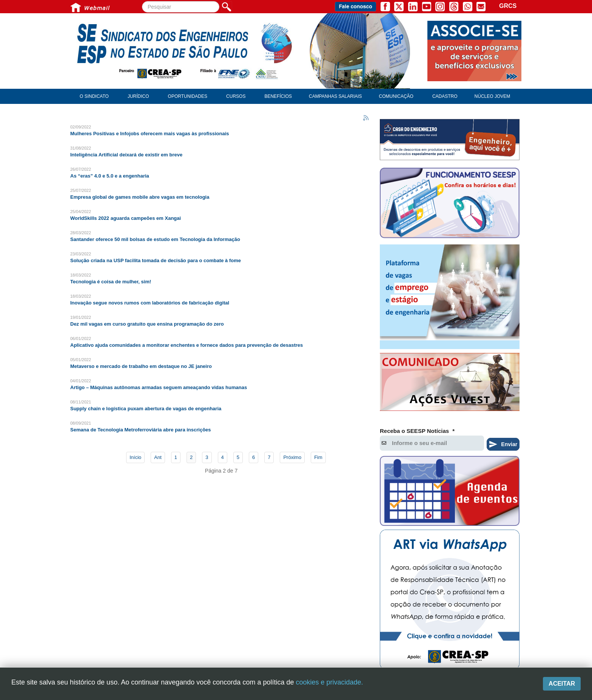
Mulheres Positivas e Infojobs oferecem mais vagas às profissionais (150, 134)
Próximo (292, 457)
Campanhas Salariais (335, 96)
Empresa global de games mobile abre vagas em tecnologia (140, 197)
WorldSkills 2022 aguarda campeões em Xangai (126, 218)
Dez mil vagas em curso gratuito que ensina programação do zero (147, 324)
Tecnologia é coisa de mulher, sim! (111, 282)
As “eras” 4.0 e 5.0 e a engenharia (110, 176)
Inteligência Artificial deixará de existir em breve (126, 155)
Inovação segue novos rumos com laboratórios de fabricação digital (150, 303)
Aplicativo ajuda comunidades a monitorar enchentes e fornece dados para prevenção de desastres (187, 345)
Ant (158, 457)
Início (135, 457)
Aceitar (562, 684)
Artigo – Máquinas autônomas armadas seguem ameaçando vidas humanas (159, 387)
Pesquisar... (142, 1)
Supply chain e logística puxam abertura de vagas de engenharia (146, 409)
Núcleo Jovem (493, 96)
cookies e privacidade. (329, 682)
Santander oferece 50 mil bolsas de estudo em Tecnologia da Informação (155, 239)
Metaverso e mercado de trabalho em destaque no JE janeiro (141, 366)
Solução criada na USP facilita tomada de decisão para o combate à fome (156, 260)
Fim (318, 457)
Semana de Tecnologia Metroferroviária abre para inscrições (141, 430)
